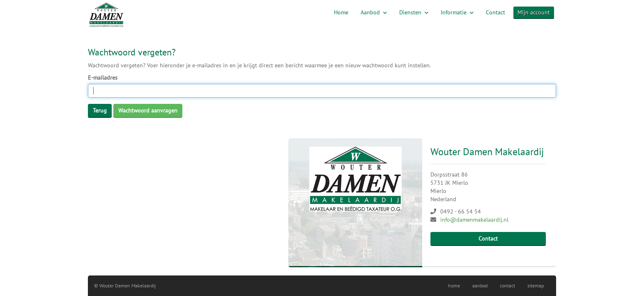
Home (341, 12)
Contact (496, 12)
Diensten (414, 12)
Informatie (457, 12)
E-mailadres (103, 78)
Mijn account (534, 12)
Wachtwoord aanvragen (148, 110)
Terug (100, 110)
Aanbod (374, 12)
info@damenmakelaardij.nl (474, 220)
